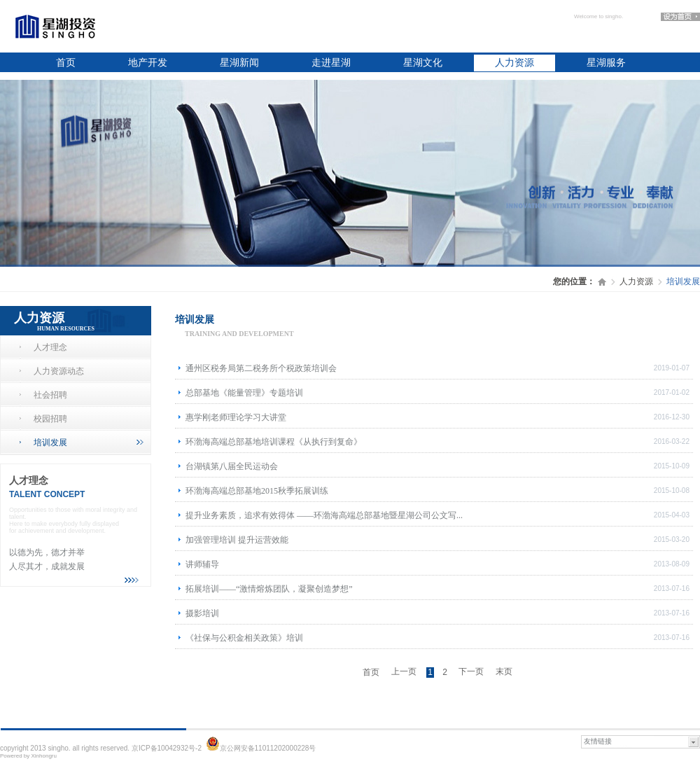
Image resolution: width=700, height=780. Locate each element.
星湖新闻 (239, 63)
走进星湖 (331, 63)
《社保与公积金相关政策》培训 (244, 638)
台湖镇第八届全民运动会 (232, 466)
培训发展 (89, 443)
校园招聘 (50, 419)
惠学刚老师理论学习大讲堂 (236, 417)
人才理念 (50, 347)
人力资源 (514, 63)
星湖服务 (606, 63)
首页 (66, 63)
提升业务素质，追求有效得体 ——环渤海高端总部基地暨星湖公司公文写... (324, 515)
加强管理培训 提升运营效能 (237, 540)
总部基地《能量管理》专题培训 (244, 393)
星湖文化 (423, 63)
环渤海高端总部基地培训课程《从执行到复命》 (274, 442)
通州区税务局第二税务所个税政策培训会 (261, 368)
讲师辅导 (202, 564)
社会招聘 (50, 395)
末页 (504, 671)
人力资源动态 (59, 371)
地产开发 (148, 63)
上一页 (404, 671)
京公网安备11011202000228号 (268, 748)
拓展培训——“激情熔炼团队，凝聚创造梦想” (269, 589)
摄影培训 (202, 613)
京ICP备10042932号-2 (167, 748)
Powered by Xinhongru (28, 756)
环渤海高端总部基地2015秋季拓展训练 (257, 491)
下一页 (471, 671)
